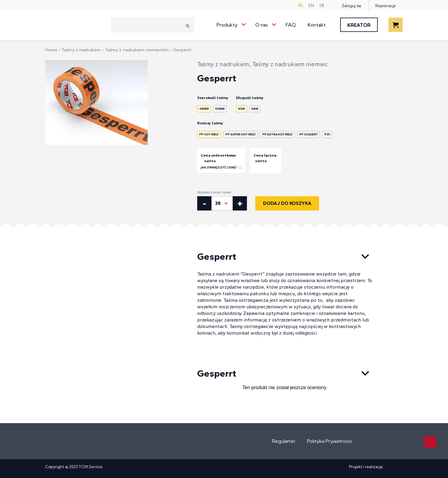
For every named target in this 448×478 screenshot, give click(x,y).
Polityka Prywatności (330, 441)
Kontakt (317, 25)
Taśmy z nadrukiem (82, 50)
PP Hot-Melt (209, 134)
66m (255, 109)
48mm (204, 109)
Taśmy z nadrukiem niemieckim (137, 50)
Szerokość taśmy (213, 98)
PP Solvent (309, 134)
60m (241, 109)
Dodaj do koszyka (287, 203)
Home (52, 50)
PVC (327, 134)
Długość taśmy (250, 98)
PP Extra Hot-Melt (278, 134)
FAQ (291, 25)
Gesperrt (285, 256)
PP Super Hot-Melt (241, 134)
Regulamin (284, 441)
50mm (220, 109)
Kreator (359, 25)
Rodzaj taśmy (210, 123)
